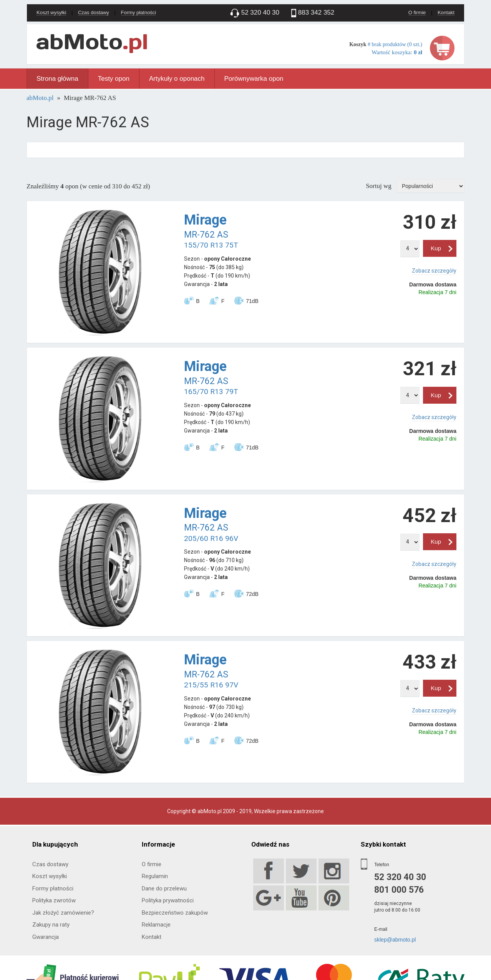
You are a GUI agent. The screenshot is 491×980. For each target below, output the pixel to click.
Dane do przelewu (164, 888)
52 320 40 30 (400, 877)
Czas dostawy (94, 12)
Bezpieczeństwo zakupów (175, 913)
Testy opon (114, 79)
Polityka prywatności (168, 900)
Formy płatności (139, 12)
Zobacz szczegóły (434, 271)
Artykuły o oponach (177, 79)
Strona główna (57, 79)
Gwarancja (46, 937)
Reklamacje (156, 925)
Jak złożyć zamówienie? (63, 913)
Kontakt (446, 12)
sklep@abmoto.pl (395, 940)
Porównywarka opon (254, 79)
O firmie (417, 12)
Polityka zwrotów (54, 900)
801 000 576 (399, 890)
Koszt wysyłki (51, 12)
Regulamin (155, 876)
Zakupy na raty (51, 925)
